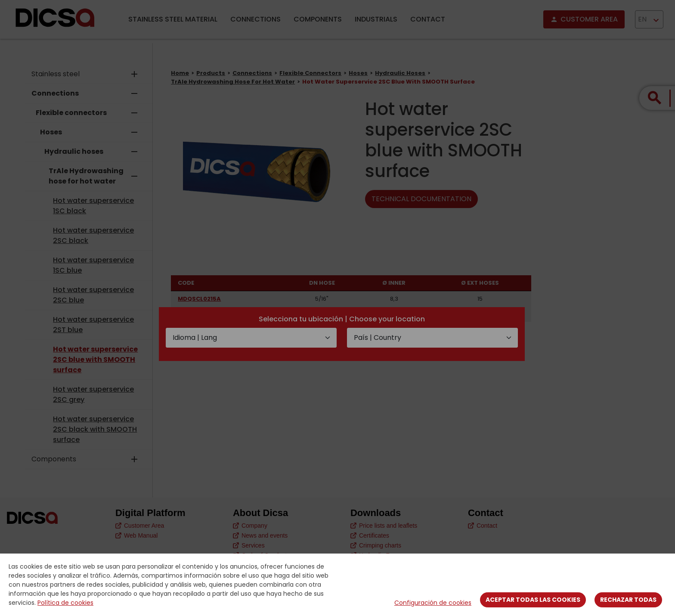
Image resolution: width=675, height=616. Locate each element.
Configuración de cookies (433, 603)
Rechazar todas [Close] (628, 600)
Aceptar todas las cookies (533, 600)
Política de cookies (65, 603)
